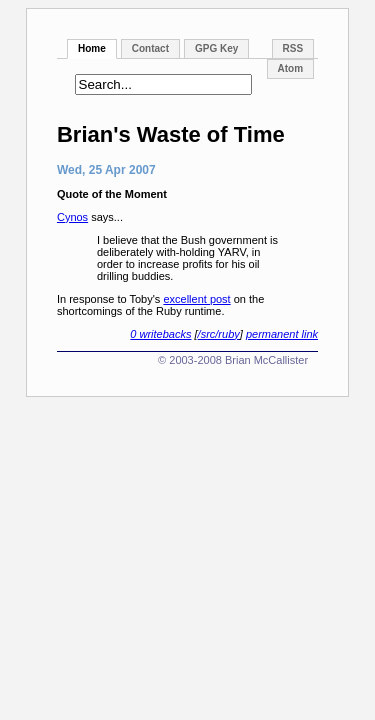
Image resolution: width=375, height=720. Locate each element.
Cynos (72, 217)
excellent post (196, 299)
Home (92, 48)
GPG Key (216, 48)
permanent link (282, 334)
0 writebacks (160, 334)
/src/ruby (219, 334)
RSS (293, 48)
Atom (291, 68)
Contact (150, 48)
